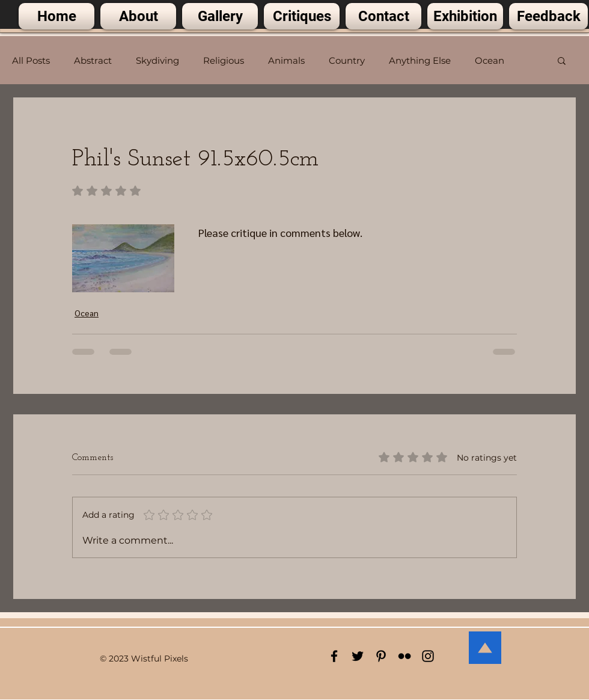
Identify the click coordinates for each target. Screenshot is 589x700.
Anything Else (420, 60)
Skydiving (157, 60)
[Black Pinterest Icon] (381, 656)
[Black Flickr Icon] (404, 656)
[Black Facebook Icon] (334, 656)
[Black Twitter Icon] (358, 656)
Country (347, 60)
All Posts (31, 60)
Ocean (490, 60)
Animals (286, 60)
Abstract (93, 60)
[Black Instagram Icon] (428, 656)
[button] (562, 60)
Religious (224, 60)
